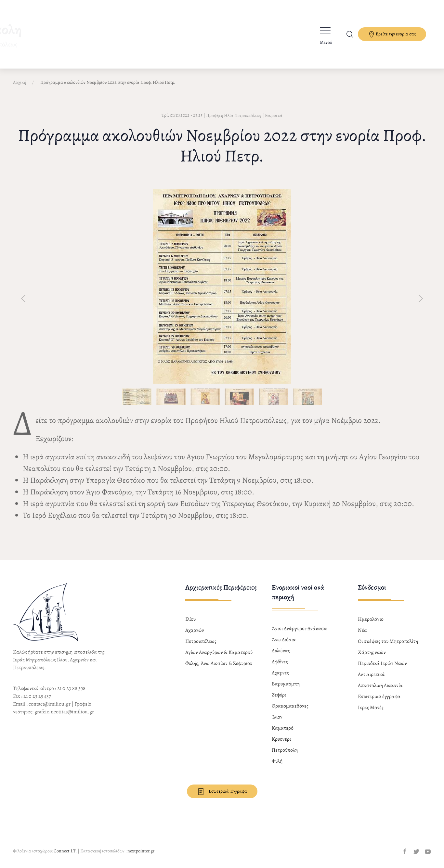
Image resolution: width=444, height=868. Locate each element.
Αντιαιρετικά (371, 674)
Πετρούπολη (285, 750)
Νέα (362, 630)
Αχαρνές (280, 673)
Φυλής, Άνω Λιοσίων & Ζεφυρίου (219, 663)
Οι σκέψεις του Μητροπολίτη (388, 641)
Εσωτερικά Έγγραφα (222, 792)
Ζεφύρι (279, 695)
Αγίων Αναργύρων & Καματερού (219, 652)
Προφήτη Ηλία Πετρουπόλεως (234, 115)
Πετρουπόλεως (201, 641)
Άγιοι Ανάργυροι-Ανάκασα (299, 629)
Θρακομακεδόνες (290, 706)
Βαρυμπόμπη (286, 684)
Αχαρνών (195, 630)
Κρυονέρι (281, 739)
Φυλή (277, 761)
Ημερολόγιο (371, 619)
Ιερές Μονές (371, 708)
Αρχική (20, 82)
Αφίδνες (280, 662)
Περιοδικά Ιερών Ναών (382, 663)
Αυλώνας (281, 651)
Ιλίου (190, 619)
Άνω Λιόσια (284, 640)
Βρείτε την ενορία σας (392, 34)
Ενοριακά (274, 115)
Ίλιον (277, 717)
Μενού (326, 42)
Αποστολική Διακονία (380, 685)
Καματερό (283, 728)
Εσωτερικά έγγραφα (379, 696)
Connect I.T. (65, 851)
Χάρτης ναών (372, 652)
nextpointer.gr (141, 851)
